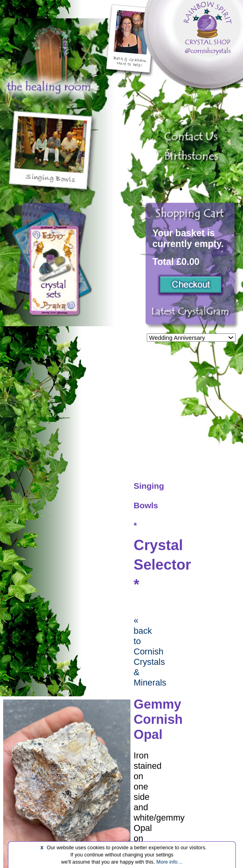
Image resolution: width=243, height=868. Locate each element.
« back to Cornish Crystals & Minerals (150, 651)
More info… (169, 862)
